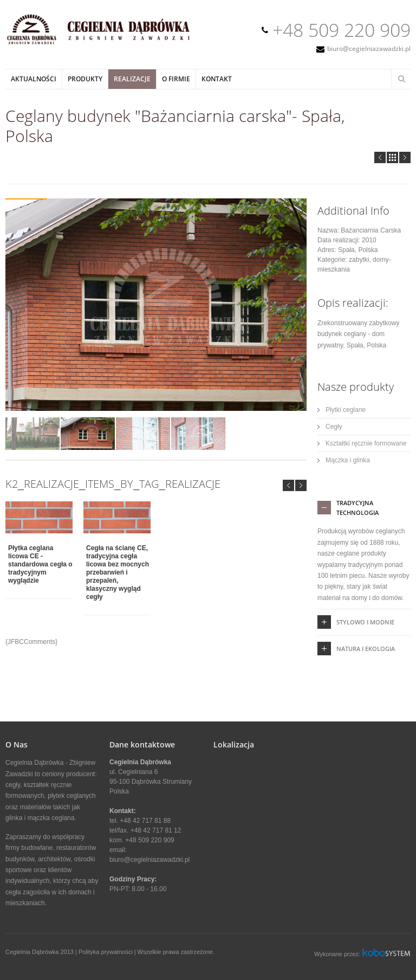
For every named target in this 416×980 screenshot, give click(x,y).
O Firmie (176, 79)
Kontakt (217, 79)
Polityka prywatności (106, 952)
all (392, 157)
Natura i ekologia (366, 649)
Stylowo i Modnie (365, 622)
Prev (380, 157)
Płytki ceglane (346, 410)
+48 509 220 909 (342, 30)
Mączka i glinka (348, 460)
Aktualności (34, 79)
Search (401, 79)
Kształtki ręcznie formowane (366, 443)
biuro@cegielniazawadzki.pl (369, 49)
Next (405, 157)
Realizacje (132, 79)
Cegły (334, 427)
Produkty (85, 79)
